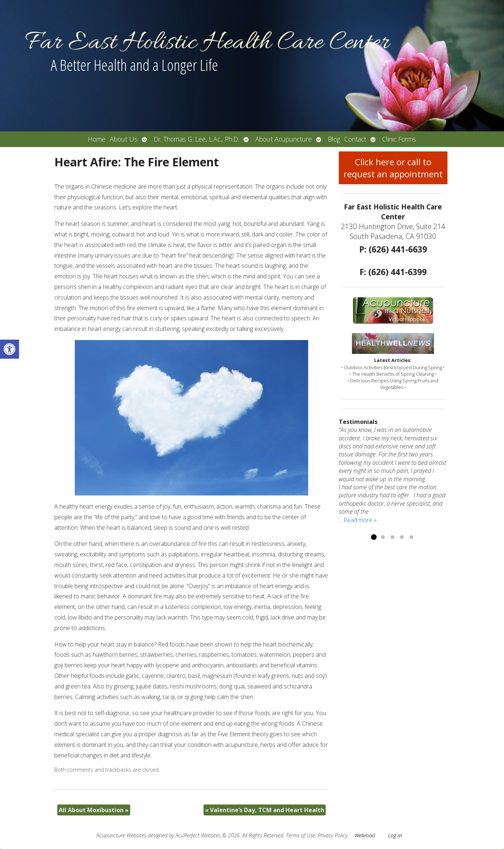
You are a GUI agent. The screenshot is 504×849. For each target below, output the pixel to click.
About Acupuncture (284, 139)
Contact (355, 139)
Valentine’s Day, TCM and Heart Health (265, 810)
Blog (334, 139)
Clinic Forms (399, 139)
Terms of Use (301, 835)
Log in (395, 835)
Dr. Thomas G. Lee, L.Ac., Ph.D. (196, 139)
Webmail (365, 835)
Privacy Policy (333, 835)
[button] (9, 349)
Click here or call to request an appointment (393, 168)
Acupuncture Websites (121, 835)
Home (97, 139)
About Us (124, 139)
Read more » (360, 520)
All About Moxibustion (94, 810)
